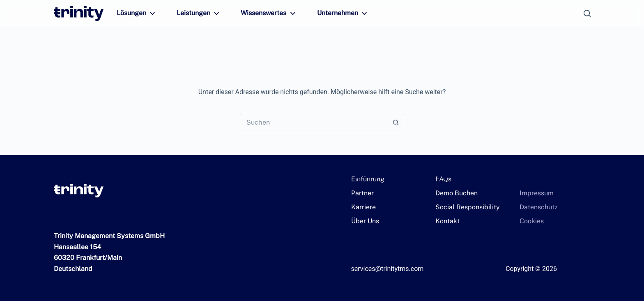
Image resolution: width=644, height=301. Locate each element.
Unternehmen (332, 14)
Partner (361, 193)
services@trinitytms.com (388, 269)
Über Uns (364, 221)
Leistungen (196, 14)
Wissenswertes (262, 14)
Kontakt (446, 221)
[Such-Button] (396, 122)
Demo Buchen (454, 193)
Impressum (534, 193)
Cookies (530, 221)
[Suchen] (587, 13)
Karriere (362, 207)
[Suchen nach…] (314, 122)
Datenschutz (536, 207)
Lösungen (136, 14)
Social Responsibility (463, 207)
